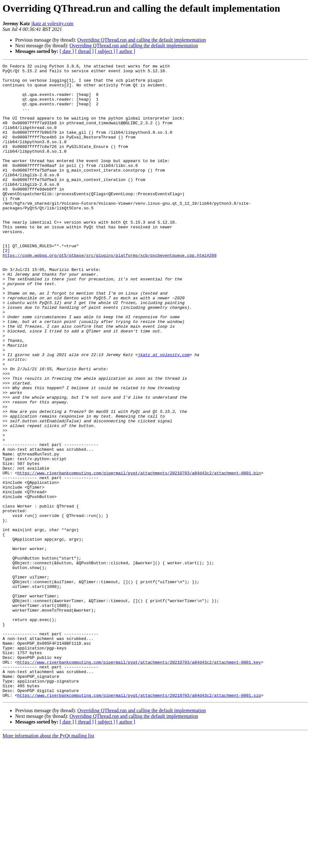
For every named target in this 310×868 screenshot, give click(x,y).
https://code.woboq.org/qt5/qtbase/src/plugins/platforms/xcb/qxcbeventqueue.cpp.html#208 (110, 294)
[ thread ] (84, 51)
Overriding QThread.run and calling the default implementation (141, 40)
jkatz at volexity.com (52, 23)
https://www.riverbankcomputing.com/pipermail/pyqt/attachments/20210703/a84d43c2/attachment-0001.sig (139, 822)
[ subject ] (105, 51)
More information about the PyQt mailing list (48, 862)
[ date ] (67, 51)
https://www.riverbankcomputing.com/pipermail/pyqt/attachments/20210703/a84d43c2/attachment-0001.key (139, 782)
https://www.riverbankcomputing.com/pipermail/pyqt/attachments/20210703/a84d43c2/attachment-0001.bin (139, 555)
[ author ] (126, 51)
